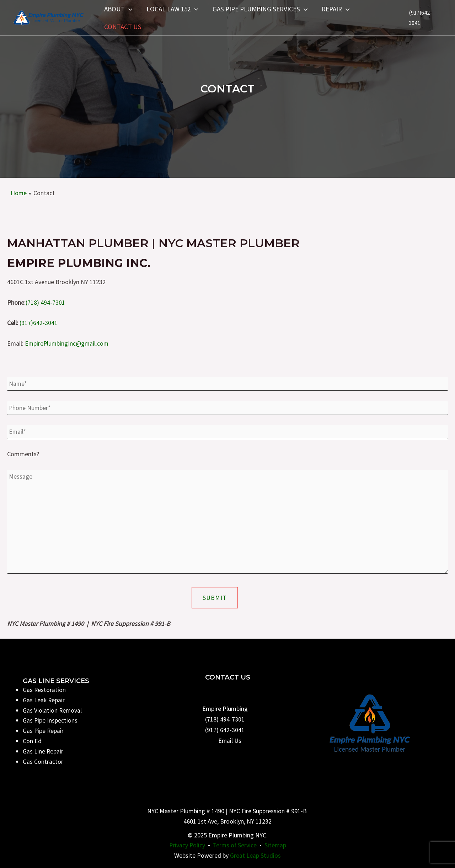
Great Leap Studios (255, 856)
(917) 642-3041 (225, 730)
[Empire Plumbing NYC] (48, 17)
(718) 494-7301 (45, 302)
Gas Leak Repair (44, 700)
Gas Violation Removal (53, 710)
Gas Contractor (43, 762)
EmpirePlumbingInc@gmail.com (68, 343)
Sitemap (276, 845)
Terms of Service (235, 845)
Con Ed (32, 741)
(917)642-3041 (39, 323)
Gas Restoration (44, 690)
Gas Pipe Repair (44, 731)
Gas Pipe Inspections (50, 721)
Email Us (230, 741)
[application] (128, 9)
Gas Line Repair (43, 751)
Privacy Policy (186, 845)
